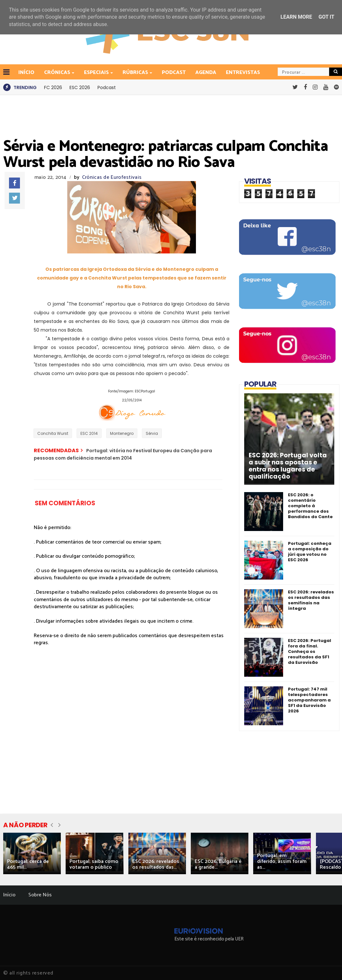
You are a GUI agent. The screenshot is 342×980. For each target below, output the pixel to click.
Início (9, 895)
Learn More (296, 17)
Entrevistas (243, 73)
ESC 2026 (80, 87)
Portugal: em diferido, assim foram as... (282, 861)
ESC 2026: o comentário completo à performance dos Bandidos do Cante (310, 506)
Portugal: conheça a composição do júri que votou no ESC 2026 (310, 552)
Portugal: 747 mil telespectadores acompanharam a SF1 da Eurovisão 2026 (309, 700)
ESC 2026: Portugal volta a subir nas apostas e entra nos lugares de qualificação (288, 466)
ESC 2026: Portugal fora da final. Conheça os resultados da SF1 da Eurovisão (310, 651)
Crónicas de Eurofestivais (112, 177)
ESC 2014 (89, 433)
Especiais (97, 73)
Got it (326, 17)
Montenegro (122, 433)
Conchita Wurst (53, 433)
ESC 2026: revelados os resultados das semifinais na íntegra (311, 600)
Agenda (206, 73)
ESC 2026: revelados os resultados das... (156, 864)
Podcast (174, 73)
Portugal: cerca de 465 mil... (28, 864)
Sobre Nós (40, 895)
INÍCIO (26, 73)
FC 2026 (53, 87)
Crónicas (58, 73)
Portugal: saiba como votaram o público (94, 864)
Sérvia (152, 433)
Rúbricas (136, 73)
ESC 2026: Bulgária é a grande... (218, 864)
